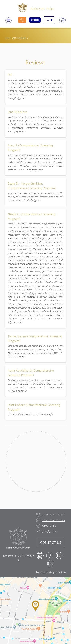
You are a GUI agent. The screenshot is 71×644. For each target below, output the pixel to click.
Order (35, 20)
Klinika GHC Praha (42, 9)
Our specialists (15, 38)
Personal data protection (51, 572)
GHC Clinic (46, 526)
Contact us (51, 543)
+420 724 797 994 (51, 520)
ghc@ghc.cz (46, 531)
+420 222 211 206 (51, 515)
